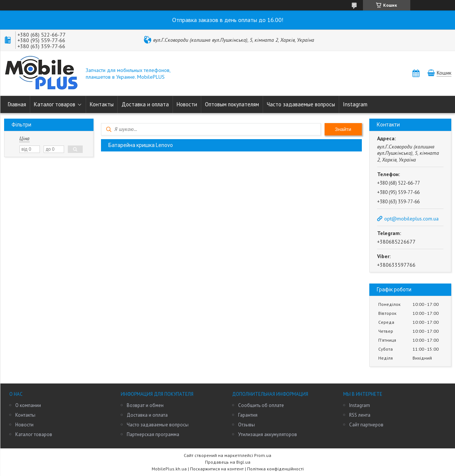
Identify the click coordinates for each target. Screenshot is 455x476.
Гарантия (248, 415)
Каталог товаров (55, 104)
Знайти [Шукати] (343, 129)
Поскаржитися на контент (217, 469)
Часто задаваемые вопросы (301, 104)
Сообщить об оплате (261, 405)
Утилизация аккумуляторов (268, 434)
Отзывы (247, 425)
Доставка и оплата (145, 104)
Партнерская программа (153, 434)
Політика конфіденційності (275, 469)
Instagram (355, 104)
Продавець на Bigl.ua (228, 462)
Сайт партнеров (366, 425)
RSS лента (360, 415)
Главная (17, 104)
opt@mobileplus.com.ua (411, 219)
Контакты (102, 104)
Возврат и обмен (145, 405)
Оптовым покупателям (232, 104)
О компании (28, 405)
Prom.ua (263, 455)
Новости (187, 104)
